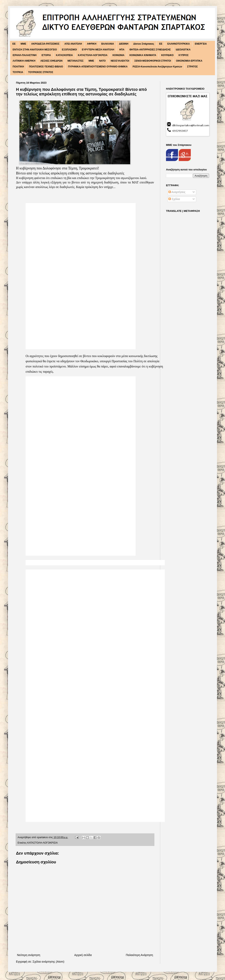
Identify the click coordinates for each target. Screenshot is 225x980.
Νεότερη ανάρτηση (29, 955)
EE (14, 44)
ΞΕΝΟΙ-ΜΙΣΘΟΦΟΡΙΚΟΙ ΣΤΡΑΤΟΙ (153, 61)
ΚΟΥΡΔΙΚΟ (167, 55)
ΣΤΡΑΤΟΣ (192, 67)
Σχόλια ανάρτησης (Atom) (48, 962)
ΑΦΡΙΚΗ (92, 44)
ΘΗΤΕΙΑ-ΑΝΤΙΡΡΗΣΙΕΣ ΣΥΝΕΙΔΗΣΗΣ (150, 50)
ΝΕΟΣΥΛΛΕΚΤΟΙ (120, 61)
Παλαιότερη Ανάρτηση (139, 955)
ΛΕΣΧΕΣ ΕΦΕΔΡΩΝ (51, 61)
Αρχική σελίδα (83, 955)
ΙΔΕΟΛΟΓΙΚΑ (183, 50)
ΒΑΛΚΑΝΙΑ (108, 44)
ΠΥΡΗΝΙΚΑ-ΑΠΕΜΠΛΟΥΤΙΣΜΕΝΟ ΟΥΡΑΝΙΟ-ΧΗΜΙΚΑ (98, 67)
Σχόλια (174, 199)
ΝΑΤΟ (102, 61)
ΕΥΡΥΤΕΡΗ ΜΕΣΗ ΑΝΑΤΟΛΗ (98, 50)
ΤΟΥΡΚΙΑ (18, 72)
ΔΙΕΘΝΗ (124, 44)
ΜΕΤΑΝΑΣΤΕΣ (75, 61)
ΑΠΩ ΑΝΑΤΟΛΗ (73, 44)
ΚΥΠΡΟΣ (184, 55)
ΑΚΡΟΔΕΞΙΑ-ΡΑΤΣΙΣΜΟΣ (45, 44)
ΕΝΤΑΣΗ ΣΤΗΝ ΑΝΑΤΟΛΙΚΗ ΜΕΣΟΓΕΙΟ (35, 50)
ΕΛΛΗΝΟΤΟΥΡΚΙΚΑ (179, 44)
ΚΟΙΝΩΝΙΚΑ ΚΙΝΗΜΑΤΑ (143, 55)
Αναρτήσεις (177, 192)
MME (23, 44)
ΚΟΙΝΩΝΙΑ (118, 55)
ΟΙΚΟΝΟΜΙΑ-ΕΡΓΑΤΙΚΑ (189, 61)
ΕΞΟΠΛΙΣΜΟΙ (69, 50)
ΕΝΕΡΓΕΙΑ (201, 44)
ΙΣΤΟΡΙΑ (46, 55)
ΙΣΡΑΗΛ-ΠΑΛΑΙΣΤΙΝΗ (25, 55)
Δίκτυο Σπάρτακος (144, 44)
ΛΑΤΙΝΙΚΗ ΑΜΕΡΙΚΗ (24, 61)
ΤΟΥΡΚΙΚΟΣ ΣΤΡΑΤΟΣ (41, 72)
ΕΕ (161, 44)
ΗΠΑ (122, 50)
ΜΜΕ (91, 61)
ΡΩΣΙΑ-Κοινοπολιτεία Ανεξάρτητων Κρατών (157, 67)
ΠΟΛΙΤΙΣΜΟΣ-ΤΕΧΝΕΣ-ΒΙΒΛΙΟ (46, 67)
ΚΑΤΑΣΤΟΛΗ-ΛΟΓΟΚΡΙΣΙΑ (93, 55)
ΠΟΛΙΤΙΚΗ (18, 67)
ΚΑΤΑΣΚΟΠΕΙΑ (64, 55)
